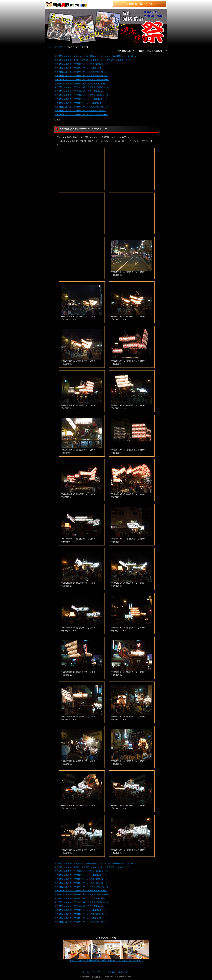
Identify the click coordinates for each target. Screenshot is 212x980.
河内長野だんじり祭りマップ (98, 56)
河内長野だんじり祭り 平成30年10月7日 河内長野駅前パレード (81, 64)
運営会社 (112, 972)
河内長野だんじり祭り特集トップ (69, 56)
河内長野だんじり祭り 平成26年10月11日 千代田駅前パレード (81, 91)
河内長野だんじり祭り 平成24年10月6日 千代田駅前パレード (80, 103)
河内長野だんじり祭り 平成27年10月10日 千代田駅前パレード (81, 84)
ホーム (50, 47)
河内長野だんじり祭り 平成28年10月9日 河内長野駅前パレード (81, 76)
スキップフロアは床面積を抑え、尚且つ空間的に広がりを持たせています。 (106, 960)
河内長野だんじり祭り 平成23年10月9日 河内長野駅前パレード (81, 115)
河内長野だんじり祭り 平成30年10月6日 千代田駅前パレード (80, 68)
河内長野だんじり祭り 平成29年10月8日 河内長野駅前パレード (81, 72)
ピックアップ (60, 47)
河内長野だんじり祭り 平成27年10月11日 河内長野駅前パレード (82, 80)
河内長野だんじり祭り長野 (93, 60)
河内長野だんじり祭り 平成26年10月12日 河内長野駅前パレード (82, 87)
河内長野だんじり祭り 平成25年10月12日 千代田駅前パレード (81, 99)
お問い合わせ (125, 972)
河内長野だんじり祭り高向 (124, 56)
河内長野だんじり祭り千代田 (67, 60)
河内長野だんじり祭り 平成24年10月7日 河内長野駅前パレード (81, 107)
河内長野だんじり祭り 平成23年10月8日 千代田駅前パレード (80, 111)
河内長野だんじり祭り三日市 (119, 60)
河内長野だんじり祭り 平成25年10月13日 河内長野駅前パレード (82, 95)
